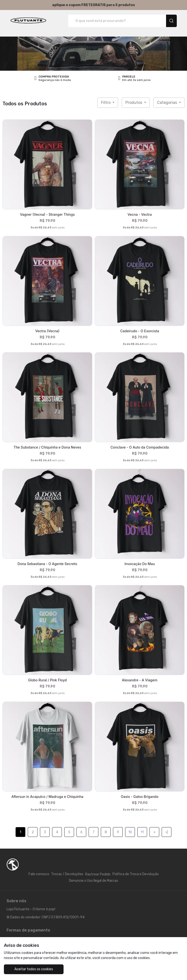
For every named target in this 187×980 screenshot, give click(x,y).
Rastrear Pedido (98, 874)
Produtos (134, 103)
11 (142, 832)
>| (167, 832)
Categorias (168, 103)
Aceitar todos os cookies (34, 969)
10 (130, 832)
